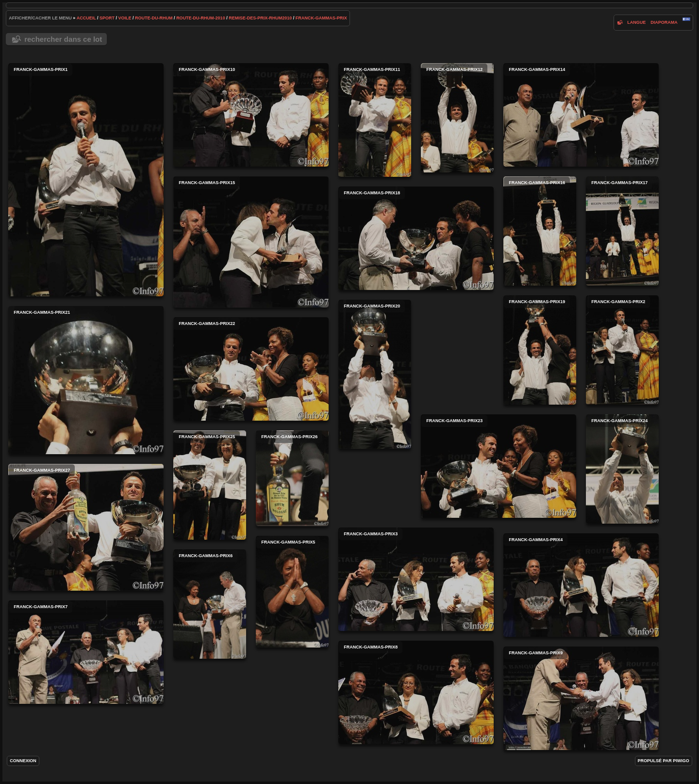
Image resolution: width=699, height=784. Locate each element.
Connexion (23, 761)
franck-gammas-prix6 (210, 604)
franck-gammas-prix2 (622, 350)
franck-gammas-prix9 (581, 698)
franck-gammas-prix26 (292, 478)
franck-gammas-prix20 (375, 374)
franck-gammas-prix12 (457, 118)
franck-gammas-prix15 (251, 242)
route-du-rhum (154, 18)
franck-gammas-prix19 (540, 350)
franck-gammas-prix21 (86, 380)
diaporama (664, 22)
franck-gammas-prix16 (540, 231)
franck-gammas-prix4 (581, 585)
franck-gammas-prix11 (375, 120)
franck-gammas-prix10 (251, 115)
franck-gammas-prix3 (416, 579)
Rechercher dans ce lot (63, 39)
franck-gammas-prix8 (416, 692)
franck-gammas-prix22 (251, 369)
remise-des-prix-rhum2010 (260, 18)
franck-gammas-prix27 (86, 527)
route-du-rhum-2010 (201, 18)
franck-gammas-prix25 (210, 485)
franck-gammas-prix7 (86, 652)
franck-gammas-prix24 (622, 469)
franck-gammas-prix (321, 18)
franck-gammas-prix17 (622, 231)
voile (125, 18)
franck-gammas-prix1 (86, 180)
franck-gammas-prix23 (499, 466)
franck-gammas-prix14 (581, 115)
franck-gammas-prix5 (292, 592)
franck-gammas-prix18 (416, 238)
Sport (107, 18)
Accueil (86, 18)
